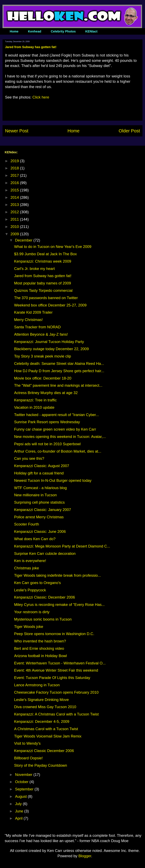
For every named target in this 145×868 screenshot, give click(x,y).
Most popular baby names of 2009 (43, 283)
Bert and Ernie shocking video (39, 648)
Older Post (129, 131)
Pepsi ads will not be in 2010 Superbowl (47, 444)
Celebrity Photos (63, 31)
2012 (15, 212)
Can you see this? (29, 458)
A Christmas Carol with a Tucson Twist (46, 729)
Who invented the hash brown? (40, 641)
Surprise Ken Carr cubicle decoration (45, 554)
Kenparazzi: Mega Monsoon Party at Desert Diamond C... (62, 546)
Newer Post (17, 131)
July (19, 804)
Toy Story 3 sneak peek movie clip (43, 356)
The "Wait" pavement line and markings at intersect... (58, 385)
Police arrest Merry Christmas (39, 517)
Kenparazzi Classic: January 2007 (43, 510)
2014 (15, 197)
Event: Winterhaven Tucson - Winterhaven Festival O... (60, 663)
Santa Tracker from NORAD (37, 327)
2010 (15, 227)
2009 (15, 234)
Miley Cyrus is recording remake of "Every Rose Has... (59, 605)
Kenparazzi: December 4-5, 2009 (42, 721)
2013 (15, 205)
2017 (15, 175)
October (22, 782)
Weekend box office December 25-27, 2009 (50, 305)
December (24, 240)
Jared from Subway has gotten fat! (43, 276)
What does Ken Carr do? (35, 539)
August (21, 796)
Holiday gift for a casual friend (39, 473)
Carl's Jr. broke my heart (34, 269)
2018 (15, 168)
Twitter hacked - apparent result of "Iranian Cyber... (57, 415)
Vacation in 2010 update (34, 407)
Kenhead (35, 31)
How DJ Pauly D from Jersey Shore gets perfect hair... (59, 371)
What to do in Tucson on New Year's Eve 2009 (53, 247)
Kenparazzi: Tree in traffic (35, 400)
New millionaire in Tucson (35, 495)
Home (14, 31)
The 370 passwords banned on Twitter (46, 298)
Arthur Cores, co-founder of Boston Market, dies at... (58, 451)
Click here (41, 97)
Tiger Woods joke (29, 627)
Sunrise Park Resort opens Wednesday (47, 422)
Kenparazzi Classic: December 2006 (45, 597)
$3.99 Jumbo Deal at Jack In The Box (45, 254)
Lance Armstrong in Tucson (37, 685)
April (19, 818)
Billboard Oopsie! (28, 758)
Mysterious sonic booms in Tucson (43, 619)
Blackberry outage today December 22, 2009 (51, 349)
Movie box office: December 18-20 (43, 378)
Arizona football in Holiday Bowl (40, 656)
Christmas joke (27, 568)
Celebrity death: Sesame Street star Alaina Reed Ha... (59, 364)
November (24, 775)
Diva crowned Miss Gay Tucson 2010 (45, 707)
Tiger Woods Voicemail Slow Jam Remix (48, 736)
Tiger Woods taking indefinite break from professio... (58, 575)
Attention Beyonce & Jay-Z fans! (41, 334)
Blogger (85, 856)
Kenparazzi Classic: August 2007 (42, 466)
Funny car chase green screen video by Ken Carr (55, 429)
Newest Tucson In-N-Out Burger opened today (53, 480)
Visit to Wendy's (27, 743)
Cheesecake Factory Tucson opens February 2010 (56, 692)
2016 (15, 183)
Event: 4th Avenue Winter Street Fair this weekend (56, 670)
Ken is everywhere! (30, 561)
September (25, 789)
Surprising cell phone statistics (39, 502)
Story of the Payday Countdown (41, 765)
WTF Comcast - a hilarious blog (40, 488)
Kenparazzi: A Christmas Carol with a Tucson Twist (56, 714)
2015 (15, 190)
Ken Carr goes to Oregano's (37, 583)
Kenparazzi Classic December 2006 (44, 751)
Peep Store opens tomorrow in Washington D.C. (54, 634)
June (20, 811)
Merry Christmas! (28, 320)
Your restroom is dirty (32, 612)
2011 (15, 219)
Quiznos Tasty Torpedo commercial (43, 290)
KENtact (91, 31)
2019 (15, 161)
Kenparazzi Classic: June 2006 (40, 531)
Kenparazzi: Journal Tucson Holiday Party (49, 342)
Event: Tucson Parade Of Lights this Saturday (52, 678)
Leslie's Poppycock (30, 590)
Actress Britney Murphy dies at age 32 (46, 393)
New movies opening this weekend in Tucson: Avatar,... (60, 437)
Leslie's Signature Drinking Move (41, 700)
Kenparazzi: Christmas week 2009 (43, 261)
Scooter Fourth (27, 524)
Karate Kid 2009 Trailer (33, 312)
